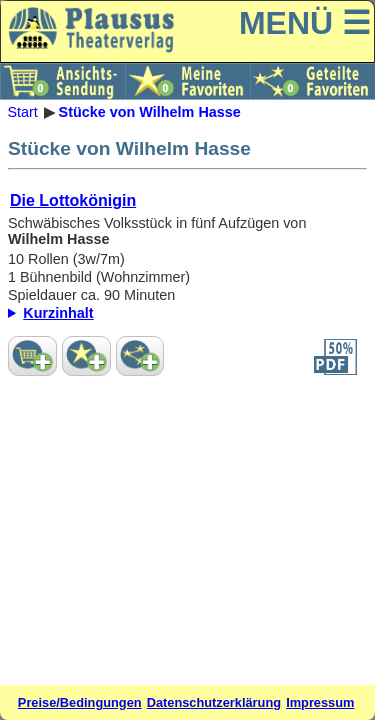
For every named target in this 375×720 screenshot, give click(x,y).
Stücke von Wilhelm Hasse (150, 112)
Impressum (320, 702)
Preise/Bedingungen (80, 702)
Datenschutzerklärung (214, 702)
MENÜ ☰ (305, 23)
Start (22, 112)
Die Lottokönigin (73, 200)
